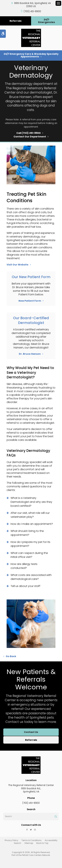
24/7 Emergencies (47, 21)
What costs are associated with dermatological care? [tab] (31, 577)
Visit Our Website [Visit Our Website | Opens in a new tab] (18, 265)
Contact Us (31, 732)
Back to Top (42, 843)
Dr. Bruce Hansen (30, 354)
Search (18, 843)
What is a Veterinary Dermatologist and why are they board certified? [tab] (31, 502)
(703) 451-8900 (32, 11)
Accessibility (51, 840)
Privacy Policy (11, 840)
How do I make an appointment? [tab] (32, 524)
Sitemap (29, 843)
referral (26, 120)
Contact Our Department (30, 137)
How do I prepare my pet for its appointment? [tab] (30, 544)
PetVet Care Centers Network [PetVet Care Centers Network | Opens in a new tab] (36, 855)
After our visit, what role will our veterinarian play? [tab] (30, 515)
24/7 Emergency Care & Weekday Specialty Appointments (31, 55)
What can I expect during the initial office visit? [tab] (29, 555)
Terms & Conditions (31, 840)
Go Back (11, 656)
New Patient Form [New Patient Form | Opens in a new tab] (30, 301)
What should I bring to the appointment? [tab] (27, 533)
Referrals (16, 21)
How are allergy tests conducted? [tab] (24, 566)
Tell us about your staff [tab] (25, 586)
